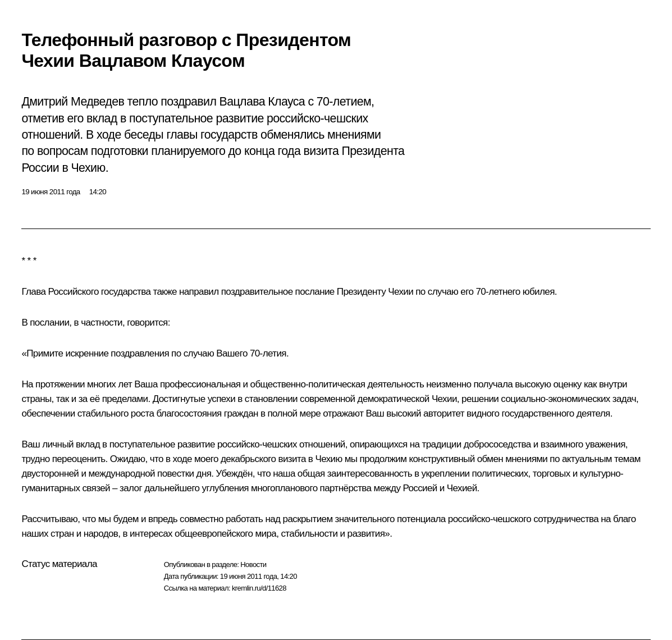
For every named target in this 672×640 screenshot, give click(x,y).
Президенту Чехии (375, 292)
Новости (253, 564)
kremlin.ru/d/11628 (259, 588)
